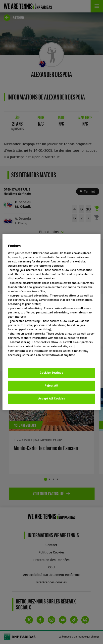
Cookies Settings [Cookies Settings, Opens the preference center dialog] (51, 373)
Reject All (51, 386)
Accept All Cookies (51, 398)
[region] (51, 322)
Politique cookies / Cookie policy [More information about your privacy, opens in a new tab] (30, 359)
